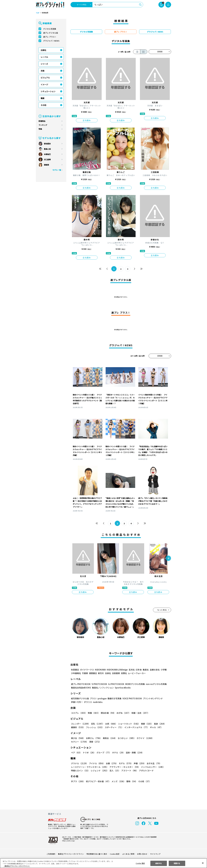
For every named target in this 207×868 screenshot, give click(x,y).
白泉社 (108, 673)
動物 (131, 781)
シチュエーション (48, 91)
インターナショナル (136, 727)
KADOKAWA (100, 670)
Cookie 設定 (115, 854)
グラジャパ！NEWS (51, 41)
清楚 (77, 742)
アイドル (97, 763)
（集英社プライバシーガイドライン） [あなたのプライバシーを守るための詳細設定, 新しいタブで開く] (17, 866)
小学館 (163, 670)
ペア (76, 753)
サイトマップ (155, 854)
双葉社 (124, 673)
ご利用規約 (51, 854)
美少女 (78, 738)
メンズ (118, 781)
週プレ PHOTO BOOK (81, 684)
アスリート (129, 770)
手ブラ (78, 781)
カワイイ (144, 738)
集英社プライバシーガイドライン (71, 854)
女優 (111, 763)
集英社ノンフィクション (103, 688)
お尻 (110, 724)
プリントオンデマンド (152, 698)
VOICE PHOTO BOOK (131, 698)
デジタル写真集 (50, 29)
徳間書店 (93, 673)
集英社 (145, 670)
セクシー (162, 738)
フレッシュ (94, 727)
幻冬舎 (138, 670)
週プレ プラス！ (50, 37)
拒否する (159, 863)
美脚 (146, 724)
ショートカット (128, 724)
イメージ (44, 84)
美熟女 (109, 738)
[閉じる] (203, 863)
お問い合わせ (142, 854)
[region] (103, 863)
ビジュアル (45, 78)
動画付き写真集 (114, 698)
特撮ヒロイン (80, 770)
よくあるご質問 (128, 854)
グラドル (79, 763)
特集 (40, 129)
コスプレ (79, 713)
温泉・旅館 (134, 753)
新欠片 (101, 673)
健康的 (78, 727)
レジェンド (99, 770)
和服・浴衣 (139, 713)
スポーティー (114, 727)
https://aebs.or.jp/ (68, 841)
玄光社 (131, 670)
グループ (103, 753)
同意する (177, 863)
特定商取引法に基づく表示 (97, 854)
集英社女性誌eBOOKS (81, 688)
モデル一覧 (57, 170)
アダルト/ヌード (146, 770)
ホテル (118, 753)
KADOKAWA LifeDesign (117, 670)
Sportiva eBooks (122, 688)
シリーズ (44, 64)
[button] (168, 558)
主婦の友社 (154, 670)
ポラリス (88, 702)
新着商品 (42, 121)
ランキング (43, 125)
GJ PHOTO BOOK (115, 684)
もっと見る (162, 610)
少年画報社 (76, 673)
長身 (158, 724)
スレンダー (80, 724)
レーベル (44, 57)
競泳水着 (108, 713)
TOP (37, 13)
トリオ (89, 753)
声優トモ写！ (77, 702)
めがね (123, 713)
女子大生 (153, 763)
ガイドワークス (87, 670)
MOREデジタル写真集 (133, 684)
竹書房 (85, 673)
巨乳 (97, 724)
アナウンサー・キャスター (124, 767)
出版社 (43, 50)
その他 (43, 105)
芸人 (114, 770)
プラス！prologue (98, 698)
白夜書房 (116, 673)
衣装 (43, 71)
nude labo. (98, 702)
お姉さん (93, 738)
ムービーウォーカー (137, 673)
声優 (139, 763)
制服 (93, 713)
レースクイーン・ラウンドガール (90, 767)
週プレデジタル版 (51, 33)
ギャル (156, 727)
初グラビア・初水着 (98, 781)
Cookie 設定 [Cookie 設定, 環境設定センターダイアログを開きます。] (140, 863)
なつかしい (126, 738)
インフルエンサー (152, 767)
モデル (125, 763)
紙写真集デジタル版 (80, 698)
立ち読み (87, 120)
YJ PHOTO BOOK (99, 684)
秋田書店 (75, 670)
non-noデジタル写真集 (154, 684)
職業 (43, 98)
